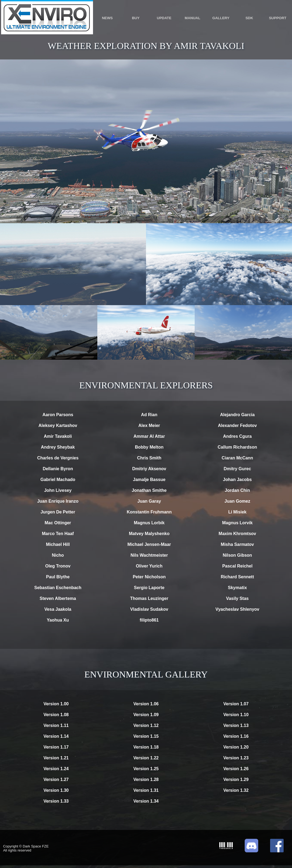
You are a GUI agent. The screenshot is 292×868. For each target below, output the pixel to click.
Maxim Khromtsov (238, 534)
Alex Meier (149, 425)
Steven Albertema (58, 598)
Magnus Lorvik (237, 523)
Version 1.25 (146, 769)
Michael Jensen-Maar (149, 544)
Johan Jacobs (238, 480)
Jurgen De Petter (58, 512)
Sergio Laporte (149, 588)
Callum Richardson (237, 447)
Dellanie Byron (58, 469)
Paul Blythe (58, 577)
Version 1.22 (146, 758)
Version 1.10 (236, 715)
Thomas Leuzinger (149, 598)
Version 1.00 (56, 704)
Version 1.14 (56, 736)
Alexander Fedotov (237, 425)
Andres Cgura (237, 436)
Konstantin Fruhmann (149, 512)
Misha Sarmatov (238, 544)
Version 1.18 (146, 747)
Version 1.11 (56, 725)
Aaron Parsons (58, 415)
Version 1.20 (236, 747)
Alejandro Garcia (237, 415)
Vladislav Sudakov (149, 609)
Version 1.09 (146, 715)
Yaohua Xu (58, 620)
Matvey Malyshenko (149, 534)
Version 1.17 (56, 747)
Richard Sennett (238, 577)
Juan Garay (149, 501)
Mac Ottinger (58, 523)
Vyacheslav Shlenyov (237, 609)
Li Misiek (237, 512)
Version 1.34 (146, 801)
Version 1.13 (236, 725)
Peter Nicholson (149, 577)
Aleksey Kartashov (58, 425)
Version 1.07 (236, 704)
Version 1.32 (236, 790)
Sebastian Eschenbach (58, 588)
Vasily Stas (237, 598)
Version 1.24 (56, 769)
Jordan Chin (237, 490)
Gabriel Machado (58, 480)
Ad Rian (149, 415)
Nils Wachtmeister (149, 555)
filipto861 (149, 620)
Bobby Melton (149, 447)
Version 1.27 (56, 779)
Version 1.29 (236, 779)
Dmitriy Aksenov (149, 469)
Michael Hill (58, 544)
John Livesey (58, 490)
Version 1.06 (146, 704)
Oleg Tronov (58, 566)
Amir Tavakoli (58, 436)
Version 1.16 (236, 736)
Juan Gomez (237, 501)
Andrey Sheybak (58, 447)
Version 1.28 (146, 779)
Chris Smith (149, 458)
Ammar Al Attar (149, 436)
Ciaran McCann (237, 458)
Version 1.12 (146, 725)
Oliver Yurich (149, 566)
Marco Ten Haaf (58, 534)
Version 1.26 (236, 769)
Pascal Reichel (237, 566)
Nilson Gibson (237, 555)
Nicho (58, 555)
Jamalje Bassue (149, 480)
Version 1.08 (56, 715)
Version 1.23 (236, 758)
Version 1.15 (146, 736)
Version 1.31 (146, 790)
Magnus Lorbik (149, 523)
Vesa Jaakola (58, 609)
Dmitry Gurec (237, 469)
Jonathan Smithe (149, 490)
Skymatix (237, 588)
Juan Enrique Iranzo (58, 501)
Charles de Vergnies (58, 458)
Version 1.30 (56, 790)
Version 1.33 (56, 801)
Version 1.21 (56, 758)
